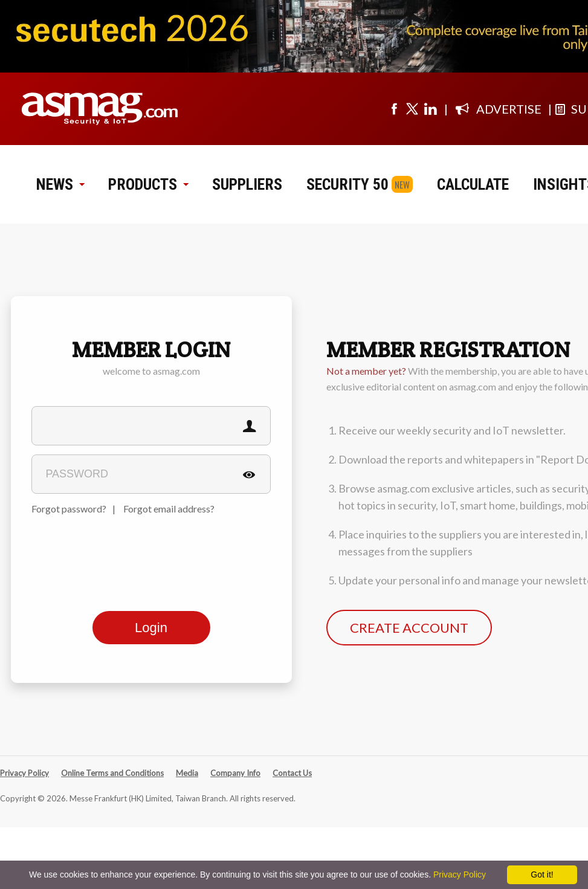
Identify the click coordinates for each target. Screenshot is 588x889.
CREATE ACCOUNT (409, 628)
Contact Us (292, 773)
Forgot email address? (169, 509)
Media (187, 773)
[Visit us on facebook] (394, 109)
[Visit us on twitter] (412, 109)
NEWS (60, 184)
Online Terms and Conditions (112, 773)
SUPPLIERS (247, 184)
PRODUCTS (148, 184)
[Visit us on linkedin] (430, 109)
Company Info (235, 773)
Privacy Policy (24, 773)
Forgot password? (69, 509)
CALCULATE (473, 184)
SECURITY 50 (347, 184)
